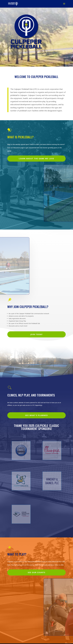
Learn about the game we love (36, 159)
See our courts (36, 572)
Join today (36, 334)
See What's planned (36, 415)
